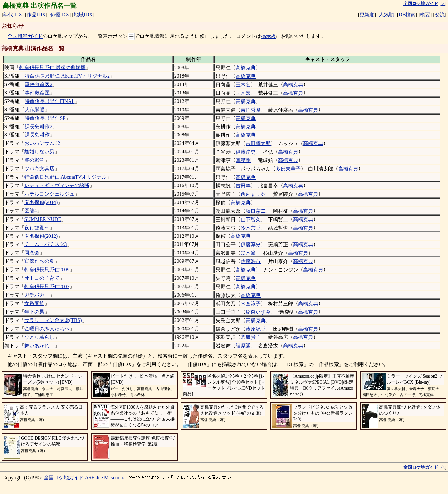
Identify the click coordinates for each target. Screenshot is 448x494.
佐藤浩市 (251, 261)
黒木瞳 (248, 253)
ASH (90, 478)
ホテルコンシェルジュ (49, 194)
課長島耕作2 (38, 127)
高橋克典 (246, 68)
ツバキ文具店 (39, 168)
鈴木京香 (251, 228)
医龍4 (31, 211)
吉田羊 (243, 186)
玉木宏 (243, 85)
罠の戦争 (34, 160)
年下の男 (34, 312)
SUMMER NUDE (43, 219)
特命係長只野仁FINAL (50, 101)
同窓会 (32, 253)
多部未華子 (288, 169)
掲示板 (268, 36)
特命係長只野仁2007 (47, 286)
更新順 (367, 15)
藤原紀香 (256, 329)
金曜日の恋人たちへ (47, 329)
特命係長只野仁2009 (47, 270)
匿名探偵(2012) (41, 236)
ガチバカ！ (37, 295)
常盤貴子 (251, 337)
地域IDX (83, 15)
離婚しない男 (39, 152)
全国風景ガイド (25, 36)
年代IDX (13, 15)
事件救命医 (37, 93)
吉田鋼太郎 (258, 143)
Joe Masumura (111, 478)
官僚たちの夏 (39, 261)
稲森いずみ (258, 312)
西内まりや (253, 194)
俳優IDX (60, 15)
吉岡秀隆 (251, 110)
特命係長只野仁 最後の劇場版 (53, 67)
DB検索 (407, 15)
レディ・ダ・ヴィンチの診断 (57, 185)
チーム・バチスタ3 (46, 244)
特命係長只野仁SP (45, 118)
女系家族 (34, 303)
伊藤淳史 (246, 152)
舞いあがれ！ (39, 346)
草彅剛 (243, 160)
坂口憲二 (256, 211)
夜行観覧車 (37, 228)
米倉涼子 (251, 304)
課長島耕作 (37, 135)
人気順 (386, 15)
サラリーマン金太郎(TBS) (53, 320)
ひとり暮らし (39, 337)
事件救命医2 (38, 84)
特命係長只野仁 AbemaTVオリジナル (66, 177)
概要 (425, 15)
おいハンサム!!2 (42, 143)
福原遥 (243, 346)
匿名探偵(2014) (41, 202)
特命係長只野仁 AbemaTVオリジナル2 (67, 76)
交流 (440, 15)
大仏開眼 (35, 110)
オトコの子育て (42, 278)
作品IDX (36, 15)
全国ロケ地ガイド (64, 478)
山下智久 (251, 219)
